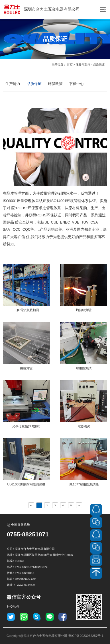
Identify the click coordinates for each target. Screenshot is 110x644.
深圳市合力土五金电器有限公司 (41, 9)
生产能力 (13, 84)
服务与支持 (83, 65)
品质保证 (99, 65)
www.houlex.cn (26, 585)
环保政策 (55, 84)
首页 (70, 65)
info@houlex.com (26, 579)
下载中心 (76, 84)
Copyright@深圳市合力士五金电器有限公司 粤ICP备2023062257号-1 (55, 636)
